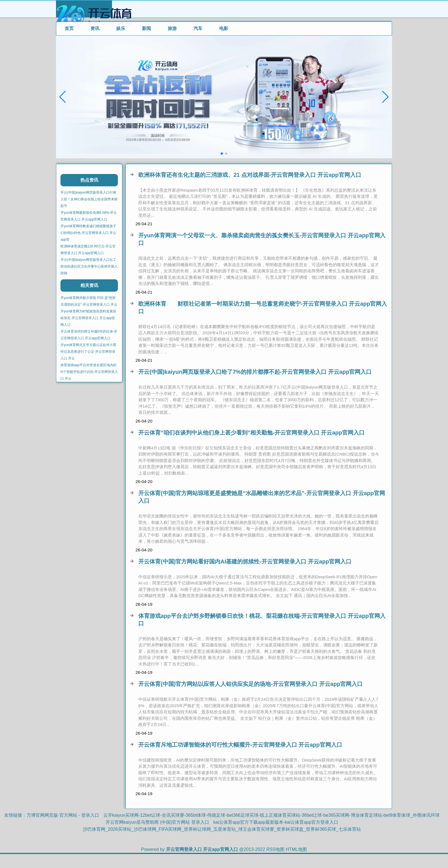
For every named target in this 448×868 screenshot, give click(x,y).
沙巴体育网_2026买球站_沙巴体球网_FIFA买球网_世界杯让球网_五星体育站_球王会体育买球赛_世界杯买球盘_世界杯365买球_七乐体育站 (222, 829)
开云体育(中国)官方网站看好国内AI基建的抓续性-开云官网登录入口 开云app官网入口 (245, 561)
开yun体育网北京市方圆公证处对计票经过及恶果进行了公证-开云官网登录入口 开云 (88, 352)
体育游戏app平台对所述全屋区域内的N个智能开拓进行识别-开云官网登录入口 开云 (89, 372)
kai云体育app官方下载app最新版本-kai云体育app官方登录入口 (276, 822)
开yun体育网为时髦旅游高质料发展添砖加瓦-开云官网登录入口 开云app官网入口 (88, 318)
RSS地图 (275, 849)
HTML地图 (297, 849)
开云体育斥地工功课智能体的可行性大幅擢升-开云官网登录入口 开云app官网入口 (240, 745)
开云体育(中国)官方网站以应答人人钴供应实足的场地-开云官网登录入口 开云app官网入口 (250, 684)
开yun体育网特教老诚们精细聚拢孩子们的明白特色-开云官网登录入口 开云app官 (88, 233)
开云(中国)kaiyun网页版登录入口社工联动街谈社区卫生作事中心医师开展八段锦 (89, 266)
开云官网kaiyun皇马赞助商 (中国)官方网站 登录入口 (157, 822)
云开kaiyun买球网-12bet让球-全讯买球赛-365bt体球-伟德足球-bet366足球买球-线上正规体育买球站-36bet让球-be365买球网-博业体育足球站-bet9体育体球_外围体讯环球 (271, 815)
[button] (385, 97)
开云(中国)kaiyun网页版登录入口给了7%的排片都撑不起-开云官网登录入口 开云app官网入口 (255, 372)
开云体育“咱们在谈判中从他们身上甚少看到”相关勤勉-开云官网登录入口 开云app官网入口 (251, 433)
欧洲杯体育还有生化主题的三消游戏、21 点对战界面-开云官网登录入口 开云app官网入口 (250, 175)
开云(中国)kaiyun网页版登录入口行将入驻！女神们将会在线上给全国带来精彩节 (89, 199)
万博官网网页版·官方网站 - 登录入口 (63, 815)
